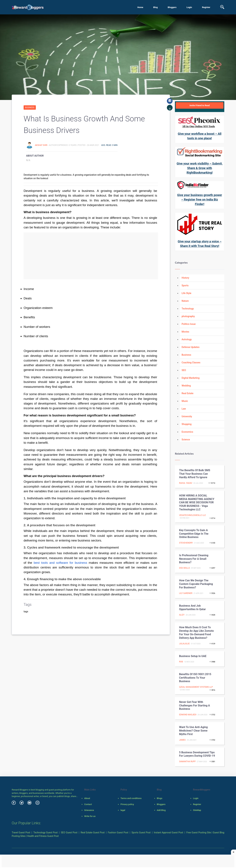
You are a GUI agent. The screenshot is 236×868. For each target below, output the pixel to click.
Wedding (186, 386)
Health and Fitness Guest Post (43, 836)
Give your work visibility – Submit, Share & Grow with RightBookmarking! (200, 168)
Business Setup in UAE (193, 656)
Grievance (89, 810)
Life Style (186, 293)
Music (185, 401)
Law (184, 409)
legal (123, 810)
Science (186, 440)
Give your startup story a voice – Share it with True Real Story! (200, 244)
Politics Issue (189, 324)
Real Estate (187, 393)
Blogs (160, 798)
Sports (185, 285)
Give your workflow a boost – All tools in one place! (200, 136)
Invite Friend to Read (200, 105)
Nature (185, 301)
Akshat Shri (41, 145)
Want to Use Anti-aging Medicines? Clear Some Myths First (193, 731)
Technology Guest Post (46, 833)
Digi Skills (184, 568)
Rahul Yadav (186, 483)
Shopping (187, 424)
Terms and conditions (131, 798)
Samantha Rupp (187, 762)
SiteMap (197, 810)
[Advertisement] (91, 256)
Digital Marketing (191, 378)
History (185, 278)
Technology (188, 309)
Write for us (90, 816)
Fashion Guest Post (118, 833)
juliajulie (184, 644)
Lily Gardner (186, 593)
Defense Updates (191, 347)
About (87, 798)
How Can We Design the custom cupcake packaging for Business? (196, 584)
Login (189, 7)
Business (30, 107)
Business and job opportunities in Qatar (192, 607)
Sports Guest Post (141, 833)
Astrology (187, 339)
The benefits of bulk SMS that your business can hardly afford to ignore (195, 474)
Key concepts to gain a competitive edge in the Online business (194, 534)
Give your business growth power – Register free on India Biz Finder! (200, 200)
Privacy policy (127, 804)
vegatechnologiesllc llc (192, 515)
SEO (184, 370)
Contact (88, 804)
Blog (155, 7)
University (187, 416)
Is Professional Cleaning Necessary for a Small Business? (194, 559)
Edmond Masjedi (188, 715)
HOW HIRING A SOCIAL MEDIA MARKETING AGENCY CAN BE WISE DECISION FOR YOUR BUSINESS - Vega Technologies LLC (197, 502)
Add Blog (161, 810)
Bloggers (172, 7)
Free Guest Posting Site (199, 833)
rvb (181, 662)
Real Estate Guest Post (93, 833)
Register (206, 7)
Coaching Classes (191, 363)
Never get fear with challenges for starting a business (194, 706)
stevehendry (186, 543)
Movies (185, 332)
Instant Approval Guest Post (168, 833)
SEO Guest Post (69, 833)
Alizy (182, 615)
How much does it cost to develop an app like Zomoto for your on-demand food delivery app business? (196, 632)
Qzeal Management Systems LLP (196, 687)
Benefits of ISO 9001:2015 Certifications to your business (195, 678)
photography (188, 316)
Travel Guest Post (21, 833)
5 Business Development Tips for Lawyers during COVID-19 (197, 754)
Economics (187, 432)
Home (140, 7)
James (182, 740)
